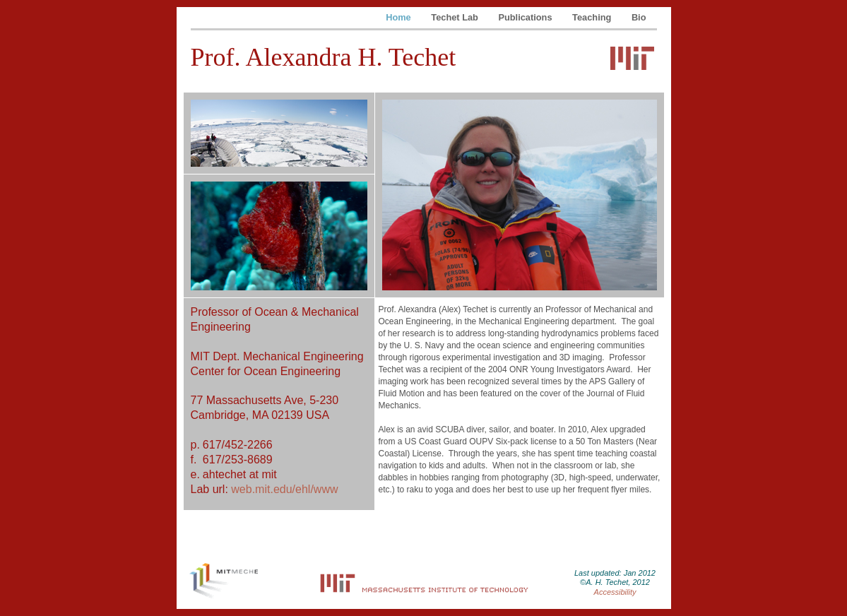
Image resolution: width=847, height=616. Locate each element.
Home (399, 17)
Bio (639, 17)
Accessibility (615, 592)
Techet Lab (456, 17)
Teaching (593, 17)
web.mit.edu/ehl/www (284, 489)
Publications (526, 17)
